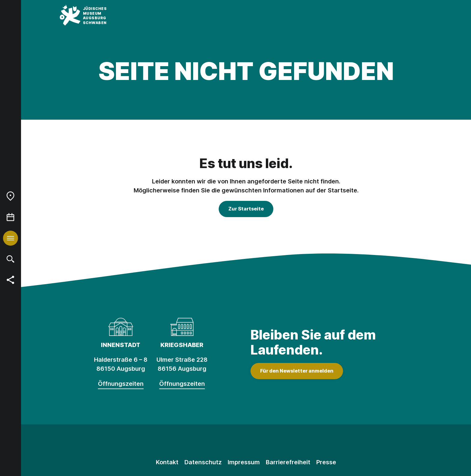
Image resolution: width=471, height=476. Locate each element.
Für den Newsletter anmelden (297, 371)
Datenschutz (203, 462)
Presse (326, 462)
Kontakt (167, 462)
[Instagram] (219, 442)
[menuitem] (11, 196)
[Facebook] (246, 442)
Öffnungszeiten (121, 384)
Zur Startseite (246, 209)
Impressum (244, 462)
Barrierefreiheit (288, 462)
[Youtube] (273, 442)
